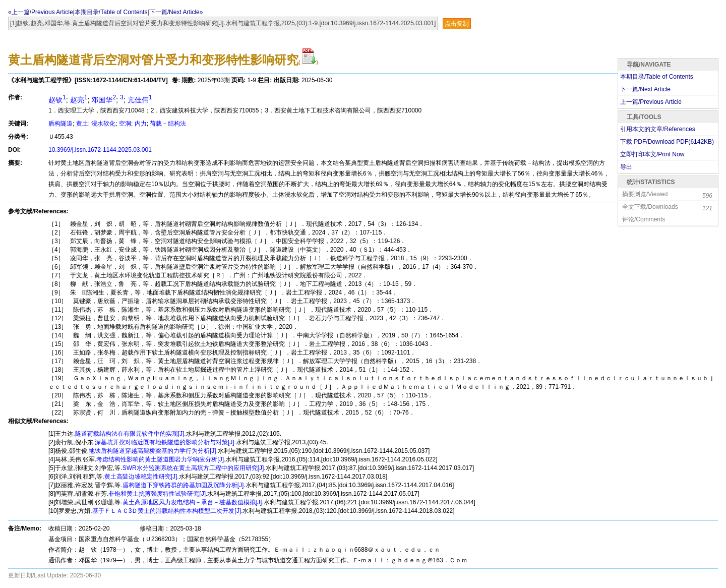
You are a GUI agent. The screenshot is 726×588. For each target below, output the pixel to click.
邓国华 (104, 100)
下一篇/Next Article (645, 89)
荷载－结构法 (168, 124)
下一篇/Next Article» (176, 12)
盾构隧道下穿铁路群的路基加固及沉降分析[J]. (184, 485)
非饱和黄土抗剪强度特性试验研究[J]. (158, 494)
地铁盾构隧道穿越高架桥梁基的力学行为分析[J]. (153, 451)
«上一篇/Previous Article (41, 12)
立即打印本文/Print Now (652, 154)
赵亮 (79, 100)
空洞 (125, 124)
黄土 (82, 124)
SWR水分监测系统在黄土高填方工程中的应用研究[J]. (194, 468)
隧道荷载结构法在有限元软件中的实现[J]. (131, 434)
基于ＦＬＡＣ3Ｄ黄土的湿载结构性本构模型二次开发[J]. (168, 511)
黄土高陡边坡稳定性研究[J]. (142, 477)
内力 (141, 124)
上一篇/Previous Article (651, 102)
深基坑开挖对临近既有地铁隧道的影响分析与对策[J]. (165, 442)
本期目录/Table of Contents (111, 12)
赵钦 (57, 100)
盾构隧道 (60, 124)
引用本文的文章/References (658, 129)
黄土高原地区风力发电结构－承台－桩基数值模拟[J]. (193, 502)
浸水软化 (103, 124)
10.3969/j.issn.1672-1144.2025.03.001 (100, 150)
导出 (626, 167)
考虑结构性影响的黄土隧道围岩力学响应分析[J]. (161, 459)
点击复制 (457, 24)
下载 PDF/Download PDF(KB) (667, 142)
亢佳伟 (140, 100)
